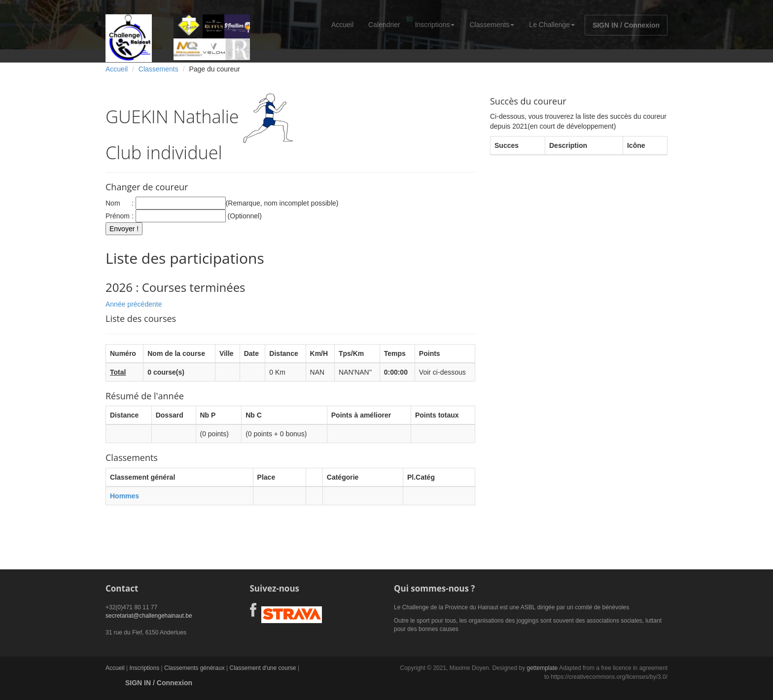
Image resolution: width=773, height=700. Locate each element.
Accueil (342, 25)
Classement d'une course (263, 668)
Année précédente (134, 304)
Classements (492, 25)
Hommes (124, 496)
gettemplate (542, 668)
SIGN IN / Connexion (626, 25)
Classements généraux (194, 668)
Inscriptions (435, 25)
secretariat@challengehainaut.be (149, 616)
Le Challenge (552, 25)
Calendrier (384, 25)
